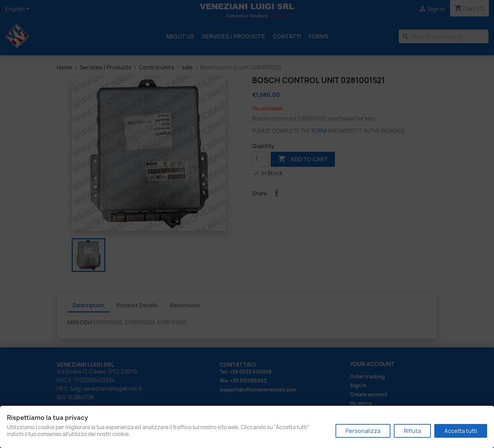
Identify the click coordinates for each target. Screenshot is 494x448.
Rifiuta (412, 431)
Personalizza (363, 431)
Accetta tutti (461, 431)
